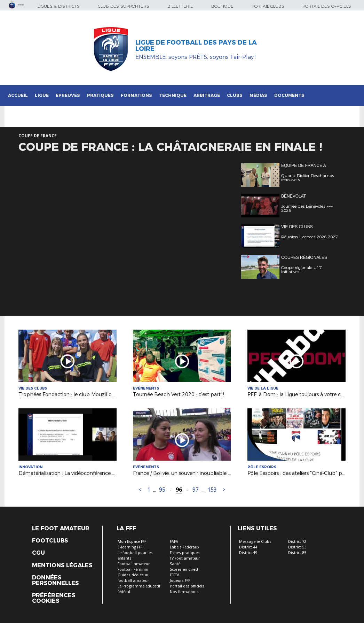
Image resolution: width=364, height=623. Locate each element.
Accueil (18, 95)
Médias (258, 95)
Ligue (42, 95)
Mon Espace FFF (132, 542)
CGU (38, 553)
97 (196, 490)
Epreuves (68, 95)
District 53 (297, 547)
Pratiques (100, 95)
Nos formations (184, 592)
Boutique (222, 6)
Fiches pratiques (185, 553)
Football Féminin (133, 570)
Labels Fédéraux (185, 547)
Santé (175, 564)
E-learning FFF (130, 547)
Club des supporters (124, 6)
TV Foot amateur (185, 558)
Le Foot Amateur (61, 529)
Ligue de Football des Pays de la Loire (196, 46)
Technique (173, 95)
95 (162, 490)
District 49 (248, 553)
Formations (136, 95)
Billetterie (180, 6)
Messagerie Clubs (255, 542)
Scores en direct (184, 570)
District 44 (248, 547)
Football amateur (134, 564)
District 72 (297, 542)
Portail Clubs (268, 6)
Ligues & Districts (59, 6)
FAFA (174, 542)
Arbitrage (207, 95)
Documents (289, 95)
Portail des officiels (327, 6)
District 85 (297, 553)
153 (212, 490)
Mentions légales (62, 566)
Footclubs (50, 541)
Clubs (235, 95)
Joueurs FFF (180, 581)
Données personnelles (55, 580)
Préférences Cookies (54, 598)
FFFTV (174, 575)
